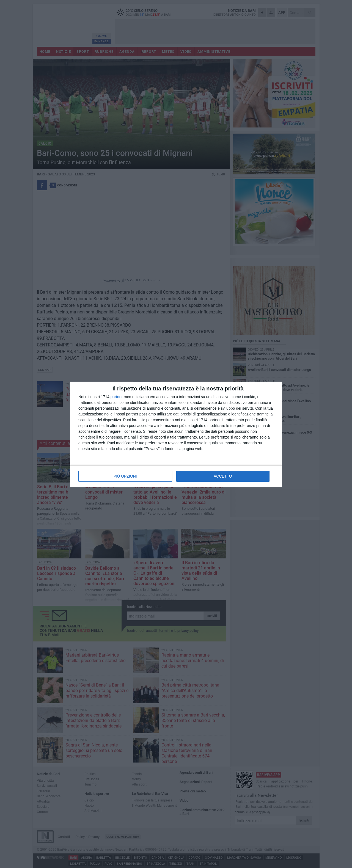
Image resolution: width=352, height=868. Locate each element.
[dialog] (176, 434)
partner (117, 397)
